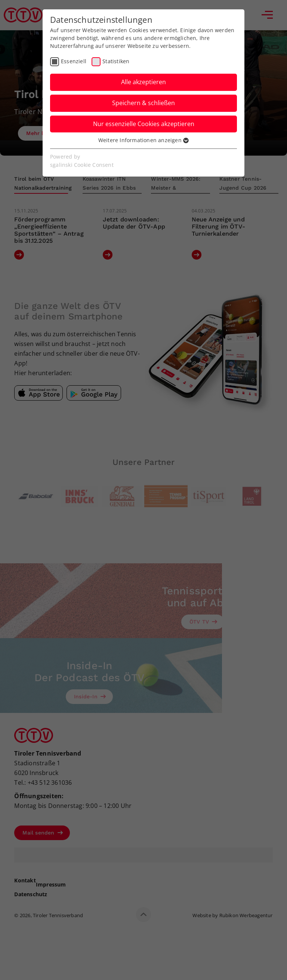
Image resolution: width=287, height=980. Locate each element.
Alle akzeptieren (143, 82)
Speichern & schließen (143, 103)
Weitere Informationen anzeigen (143, 140)
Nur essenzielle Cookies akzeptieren (144, 124)
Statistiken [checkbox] (116, 61)
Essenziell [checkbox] (74, 61)
